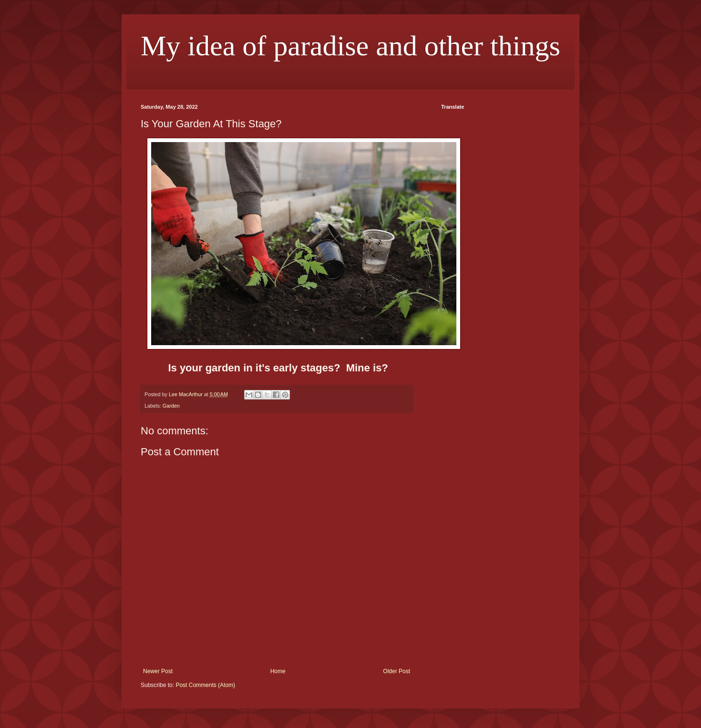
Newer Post (158, 671)
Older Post (397, 671)
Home (278, 671)
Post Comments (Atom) (205, 685)
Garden (171, 406)
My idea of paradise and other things (350, 46)
